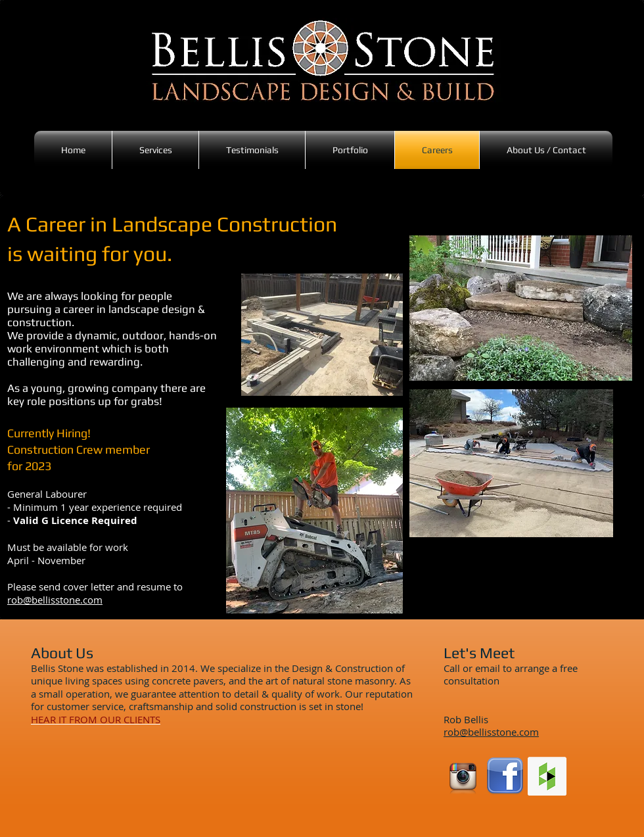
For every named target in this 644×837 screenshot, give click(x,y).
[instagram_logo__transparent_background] (463, 776)
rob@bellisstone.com (55, 600)
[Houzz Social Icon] (547, 776)
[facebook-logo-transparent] (505, 776)
